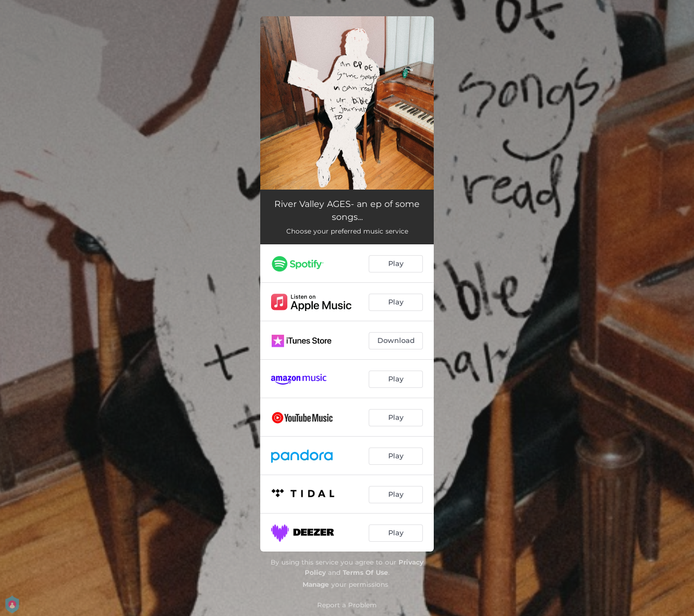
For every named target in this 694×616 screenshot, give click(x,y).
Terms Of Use (365, 572)
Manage (316, 584)
